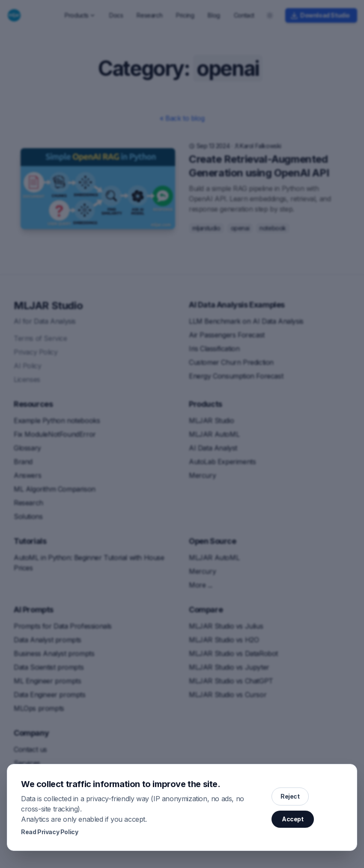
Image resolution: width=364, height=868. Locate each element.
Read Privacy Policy (49, 832)
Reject (290, 796)
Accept (293, 819)
